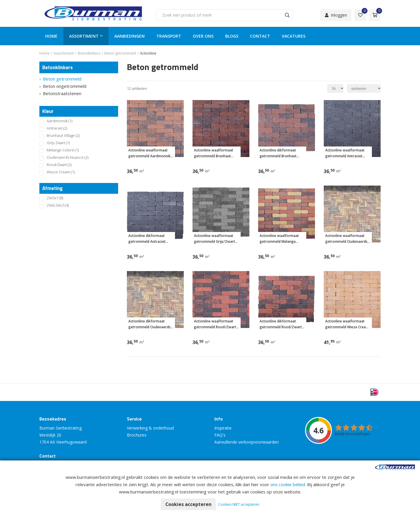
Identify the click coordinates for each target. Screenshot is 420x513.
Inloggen (336, 15)
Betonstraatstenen (62, 93)
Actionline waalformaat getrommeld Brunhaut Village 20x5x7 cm (214, 153)
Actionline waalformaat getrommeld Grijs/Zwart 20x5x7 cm (215, 239)
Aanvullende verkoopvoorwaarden (247, 442)
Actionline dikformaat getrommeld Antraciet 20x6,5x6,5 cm (147, 239)
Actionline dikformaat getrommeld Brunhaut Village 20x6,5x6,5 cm (278, 153)
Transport (169, 36)
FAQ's (220, 435)
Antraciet (57, 128)
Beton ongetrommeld (65, 86)
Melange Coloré (63, 150)
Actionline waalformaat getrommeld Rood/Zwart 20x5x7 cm (215, 324)
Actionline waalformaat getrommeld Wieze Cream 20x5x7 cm (347, 324)
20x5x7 (55, 198)
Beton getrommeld (62, 79)
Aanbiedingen (129, 36)
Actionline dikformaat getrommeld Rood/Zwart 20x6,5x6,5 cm (281, 324)
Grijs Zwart (58, 143)
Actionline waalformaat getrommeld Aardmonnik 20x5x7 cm (149, 153)
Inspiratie (223, 428)
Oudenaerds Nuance (68, 157)
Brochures (137, 435)
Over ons (203, 36)
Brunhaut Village (63, 136)
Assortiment (84, 36)
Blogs (232, 36)
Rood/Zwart (59, 165)
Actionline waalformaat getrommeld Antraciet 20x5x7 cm (345, 153)
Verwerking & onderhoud (150, 428)
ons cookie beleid (288, 484)
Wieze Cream (61, 172)
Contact (260, 36)
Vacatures (294, 36)
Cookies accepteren (188, 504)
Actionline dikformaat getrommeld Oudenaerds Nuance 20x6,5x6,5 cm (149, 324)
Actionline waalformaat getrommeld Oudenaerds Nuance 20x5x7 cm (346, 239)
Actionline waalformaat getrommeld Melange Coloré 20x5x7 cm (279, 239)
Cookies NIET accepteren (239, 504)
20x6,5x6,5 (58, 205)
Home (51, 36)
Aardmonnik (60, 121)
